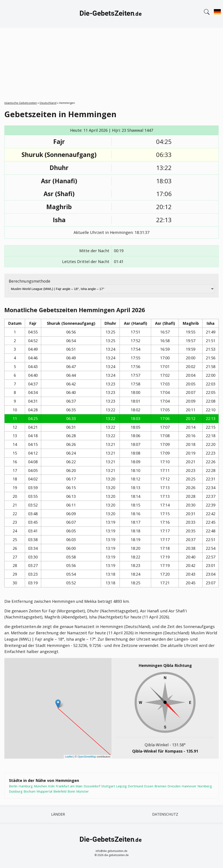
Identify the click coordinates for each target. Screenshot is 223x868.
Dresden (174, 786)
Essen (149, 786)
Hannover (189, 786)
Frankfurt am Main (69, 786)
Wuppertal (44, 791)
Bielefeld (60, 791)
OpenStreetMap (87, 757)
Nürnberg (205, 786)
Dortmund (135, 786)
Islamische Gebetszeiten (21, 103)
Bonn (71, 791)
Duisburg (16, 791)
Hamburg (26, 786)
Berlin (13, 786)
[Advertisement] (111, 60)
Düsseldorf (92, 786)
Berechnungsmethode (30, 281)
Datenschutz (165, 814)
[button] (58, 704)
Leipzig (121, 786)
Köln (51, 786)
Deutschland (48, 103)
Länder (58, 814)
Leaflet (69, 757)
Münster (83, 791)
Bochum (30, 791)
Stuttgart (108, 786)
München (40, 786)
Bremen (160, 786)
